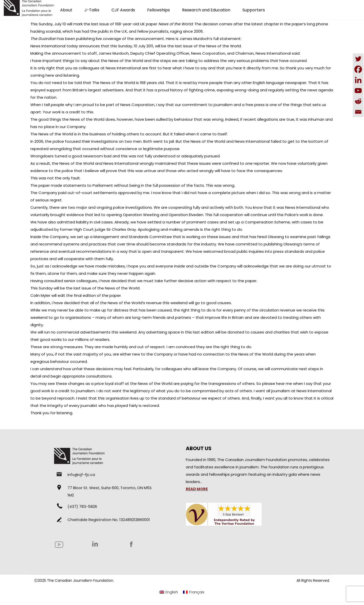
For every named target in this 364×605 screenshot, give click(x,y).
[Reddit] (358, 101)
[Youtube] (358, 91)
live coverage (108, 39)
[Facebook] (358, 69)
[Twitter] (358, 59)
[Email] (358, 112)
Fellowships (158, 10)
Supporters (254, 10)
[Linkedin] (358, 80)
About (66, 10)
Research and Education (206, 10)
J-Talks (92, 10)
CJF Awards (123, 10)
